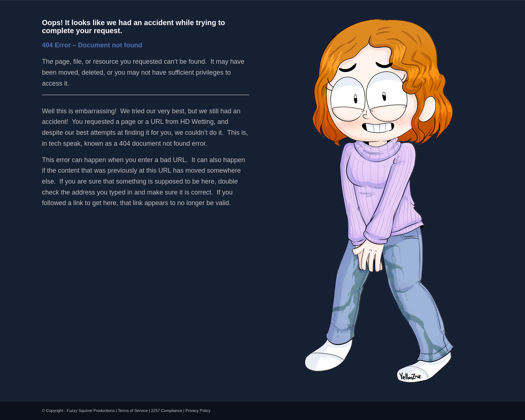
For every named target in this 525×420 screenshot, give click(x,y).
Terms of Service (133, 411)
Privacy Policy (198, 411)
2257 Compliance (167, 411)
